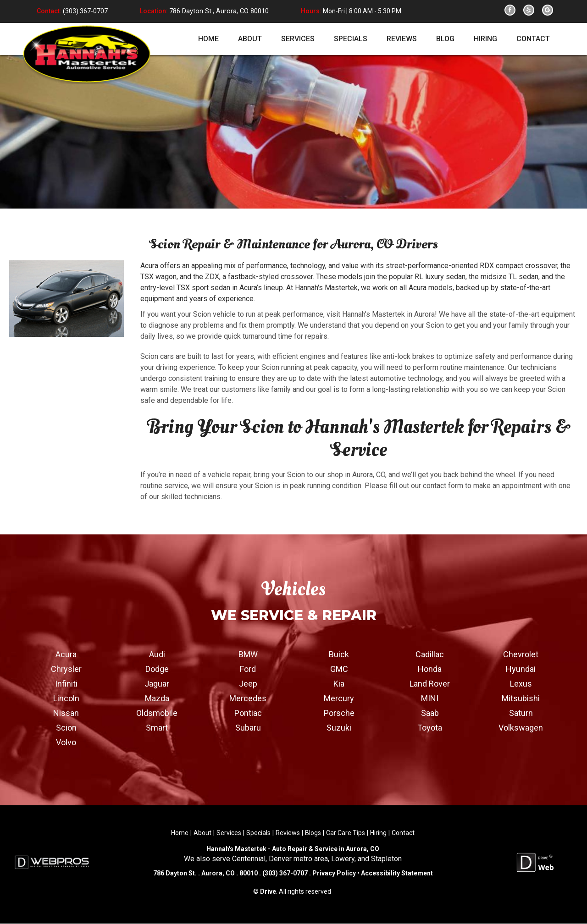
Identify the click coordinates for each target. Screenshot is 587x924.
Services (229, 833)
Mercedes (248, 698)
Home (180, 833)
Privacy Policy (334, 874)
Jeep (248, 684)
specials (351, 39)
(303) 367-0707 (85, 11)
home (208, 39)
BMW (248, 654)
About (202, 833)
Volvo (66, 742)
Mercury (339, 698)
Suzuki (339, 728)
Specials (258, 833)
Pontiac (248, 713)
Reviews (288, 833)
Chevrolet (521, 654)
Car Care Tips (346, 833)
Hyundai (521, 669)
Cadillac (430, 654)
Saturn (521, 713)
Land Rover (430, 684)
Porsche (339, 713)
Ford (248, 669)
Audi (157, 654)
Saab (430, 713)
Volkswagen (521, 728)
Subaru (248, 728)
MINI (430, 698)
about (250, 39)
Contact (403, 833)
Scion (66, 728)
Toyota (430, 728)
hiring (485, 39)
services (298, 39)
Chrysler (66, 669)
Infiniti (66, 684)
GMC (339, 669)
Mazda (157, 698)
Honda (430, 669)
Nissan (66, 713)
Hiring (378, 833)
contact (533, 39)
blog (445, 39)
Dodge (157, 669)
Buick (339, 654)
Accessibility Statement (396, 874)
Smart (157, 728)
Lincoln (66, 698)
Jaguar (157, 684)
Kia (339, 684)
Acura (66, 654)
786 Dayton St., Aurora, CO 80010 (217, 11)
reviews (402, 39)
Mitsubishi (521, 698)
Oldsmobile (157, 713)
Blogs (313, 833)
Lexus (521, 684)
